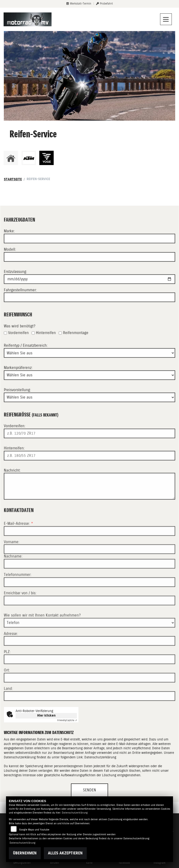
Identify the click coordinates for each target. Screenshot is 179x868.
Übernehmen (25, 853)
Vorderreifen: (15, 436)
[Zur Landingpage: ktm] (29, 158)
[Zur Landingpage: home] (11, 158)
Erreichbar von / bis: (20, 613)
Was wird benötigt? (20, 336)
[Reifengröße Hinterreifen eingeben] (89, 466)
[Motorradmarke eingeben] (89, 249)
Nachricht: (12, 480)
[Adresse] (89, 661)
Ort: (7, 691)
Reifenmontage (76, 343)
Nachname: (13, 577)
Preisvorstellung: (17, 400)
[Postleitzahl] (89, 680)
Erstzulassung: (15, 282)
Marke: (9, 241)
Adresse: (11, 654)
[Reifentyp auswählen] (89, 363)
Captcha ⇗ (67, 720)
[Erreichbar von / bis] (89, 621)
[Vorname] (89, 570)
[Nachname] (89, 584)
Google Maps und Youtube (34, 830)
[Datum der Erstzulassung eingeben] (89, 289)
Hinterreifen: (14, 458)
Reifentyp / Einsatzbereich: (26, 356)
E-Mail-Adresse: (18, 544)
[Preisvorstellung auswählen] (89, 407)
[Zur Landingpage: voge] (46, 158)
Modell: (10, 260)
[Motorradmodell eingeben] (89, 267)
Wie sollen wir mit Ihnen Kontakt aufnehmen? (42, 635)
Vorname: (12, 562)
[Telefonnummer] (89, 603)
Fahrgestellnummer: (20, 300)
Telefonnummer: (18, 595)
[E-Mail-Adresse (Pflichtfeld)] (89, 551)
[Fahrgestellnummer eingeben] (89, 308)
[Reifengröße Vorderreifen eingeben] (89, 444)
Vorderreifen (18, 343)
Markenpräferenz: (18, 378)
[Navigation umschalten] (166, 19)
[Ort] (89, 698)
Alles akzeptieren (65, 853)
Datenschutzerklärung (100, 757)
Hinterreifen (46, 343)
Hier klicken (46, 715)
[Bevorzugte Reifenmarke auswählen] (89, 385)
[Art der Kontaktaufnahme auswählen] (89, 643)
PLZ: (7, 672)
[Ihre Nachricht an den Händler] (89, 497)
